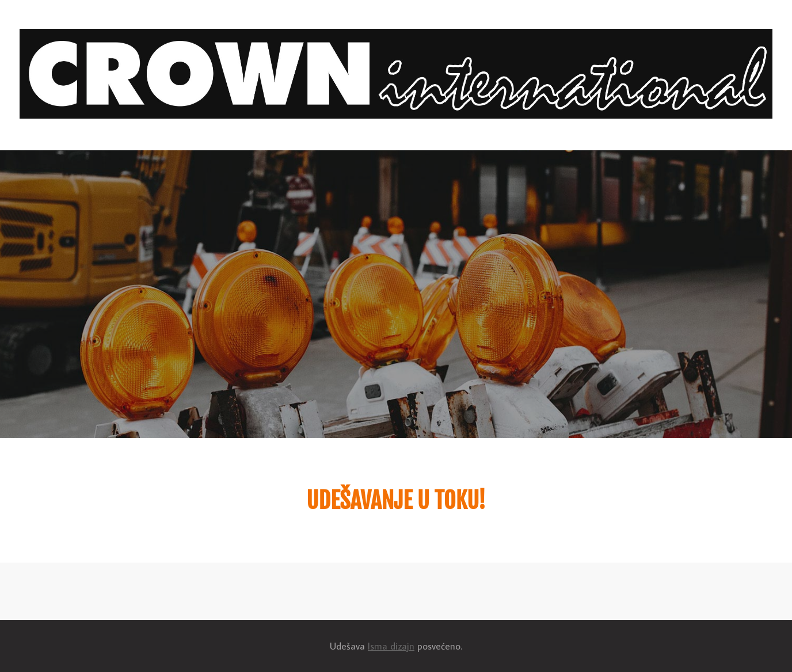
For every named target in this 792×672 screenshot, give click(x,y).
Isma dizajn (391, 646)
